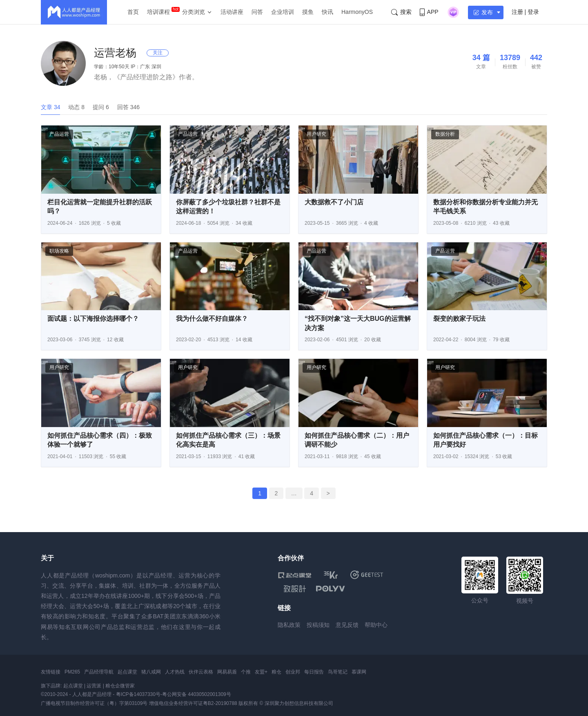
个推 (246, 672)
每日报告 (314, 672)
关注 (158, 53)
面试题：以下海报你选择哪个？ (93, 319)
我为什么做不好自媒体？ (212, 319)
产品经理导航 (99, 672)
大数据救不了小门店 (334, 202)
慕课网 (359, 672)
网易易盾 (227, 672)
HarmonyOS (357, 12)
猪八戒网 (151, 672)
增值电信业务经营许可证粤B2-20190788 (193, 703)
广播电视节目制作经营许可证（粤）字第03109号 (94, 703)
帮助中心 (376, 625)
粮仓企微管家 (120, 686)
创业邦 (293, 672)
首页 (133, 12)
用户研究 (316, 134)
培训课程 (158, 12)
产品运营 (59, 134)
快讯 (327, 12)
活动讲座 (232, 12)
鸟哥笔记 (338, 672)
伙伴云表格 (201, 672)
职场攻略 (59, 251)
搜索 (401, 12)
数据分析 (445, 134)
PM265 (72, 672)
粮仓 (276, 672)
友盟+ (261, 672)
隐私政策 (289, 625)
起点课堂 (127, 672)
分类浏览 (194, 12)
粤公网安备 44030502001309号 (197, 694)
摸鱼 (308, 12)
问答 (257, 12)
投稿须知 (318, 625)
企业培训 (283, 12)
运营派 (94, 686)
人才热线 (175, 672)
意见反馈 (347, 625)
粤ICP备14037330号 (138, 694)
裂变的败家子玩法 (459, 319)
